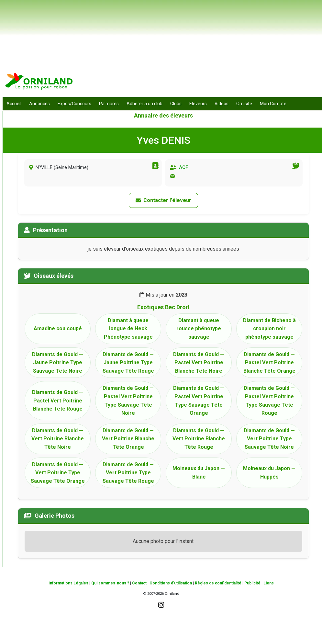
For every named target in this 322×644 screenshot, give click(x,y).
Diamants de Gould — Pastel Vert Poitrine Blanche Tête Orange (269, 363)
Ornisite (244, 104)
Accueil (14, 104)
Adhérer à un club (144, 104)
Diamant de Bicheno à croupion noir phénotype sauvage (269, 329)
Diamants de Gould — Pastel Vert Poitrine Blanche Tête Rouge (58, 401)
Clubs (176, 104)
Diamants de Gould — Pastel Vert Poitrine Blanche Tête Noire (199, 363)
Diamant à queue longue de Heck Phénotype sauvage (128, 329)
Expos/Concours (74, 104)
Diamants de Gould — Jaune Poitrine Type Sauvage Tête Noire (58, 363)
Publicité (252, 583)
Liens (269, 583)
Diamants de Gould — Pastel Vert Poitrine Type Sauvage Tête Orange (199, 401)
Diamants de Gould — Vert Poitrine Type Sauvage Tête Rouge (128, 473)
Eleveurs (198, 104)
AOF (183, 168)
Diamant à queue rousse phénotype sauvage (199, 329)
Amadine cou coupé (58, 328)
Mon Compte (273, 104)
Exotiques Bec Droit (163, 307)
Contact (139, 583)
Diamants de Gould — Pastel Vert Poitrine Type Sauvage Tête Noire (128, 401)
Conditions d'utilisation (171, 583)
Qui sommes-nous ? (110, 583)
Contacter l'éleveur (163, 200)
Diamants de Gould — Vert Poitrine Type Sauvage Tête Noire (269, 439)
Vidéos (222, 104)
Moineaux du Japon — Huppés (269, 473)
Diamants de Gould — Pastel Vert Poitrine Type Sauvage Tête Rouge (269, 401)
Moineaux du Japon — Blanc (199, 473)
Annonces (39, 104)
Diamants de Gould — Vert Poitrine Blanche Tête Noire (58, 439)
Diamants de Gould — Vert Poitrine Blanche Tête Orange (128, 439)
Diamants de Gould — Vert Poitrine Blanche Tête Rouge (199, 439)
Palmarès (109, 104)
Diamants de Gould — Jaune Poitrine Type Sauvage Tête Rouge (128, 363)
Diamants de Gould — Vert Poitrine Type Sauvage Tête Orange (58, 473)
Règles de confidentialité (218, 583)
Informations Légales (68, 583)
